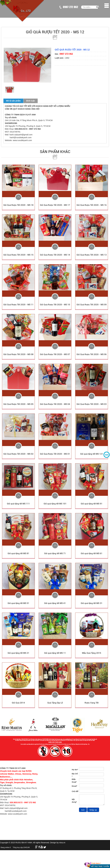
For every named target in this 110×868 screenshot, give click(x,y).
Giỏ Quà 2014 (18, 703)
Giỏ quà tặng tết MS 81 (18, 553)
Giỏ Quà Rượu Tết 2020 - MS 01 (55, 454)
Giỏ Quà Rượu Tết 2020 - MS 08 (18, 354)
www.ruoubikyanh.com (22, 140)
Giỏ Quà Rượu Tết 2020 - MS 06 (92, 354)
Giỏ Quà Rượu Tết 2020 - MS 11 (18, 305)
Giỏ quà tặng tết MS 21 (18, 653)
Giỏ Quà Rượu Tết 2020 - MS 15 (18, 255)
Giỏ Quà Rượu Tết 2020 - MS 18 (18, 205)
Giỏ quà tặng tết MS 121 (92, 454)
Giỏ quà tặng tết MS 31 (92, 603)
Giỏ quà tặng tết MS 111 (18, 504)
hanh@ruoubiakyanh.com (21, 137)
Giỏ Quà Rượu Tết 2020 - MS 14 (55, 255)
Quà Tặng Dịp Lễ (55, 703)
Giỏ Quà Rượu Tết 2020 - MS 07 (55, 354)
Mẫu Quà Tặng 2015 (92, 653)
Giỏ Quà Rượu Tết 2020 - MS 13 (92, 255)
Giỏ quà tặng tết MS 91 (92, 504)
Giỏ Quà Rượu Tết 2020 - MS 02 (18, 454)
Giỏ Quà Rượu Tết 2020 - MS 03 (92, 404)
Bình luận (31, 101)
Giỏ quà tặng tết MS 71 (55, 553)
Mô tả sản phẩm (13, 101)
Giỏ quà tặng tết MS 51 (18, 603)
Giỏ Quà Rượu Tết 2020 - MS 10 (55, 305)
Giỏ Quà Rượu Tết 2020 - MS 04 (55, 404)
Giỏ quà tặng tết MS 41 (55, 603)
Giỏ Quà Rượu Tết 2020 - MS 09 (92, 305)
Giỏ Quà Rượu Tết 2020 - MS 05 (18, 404)
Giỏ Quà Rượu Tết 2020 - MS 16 (92, 205)
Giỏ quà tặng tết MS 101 (55, 504)
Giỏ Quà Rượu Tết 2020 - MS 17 (55, 205)
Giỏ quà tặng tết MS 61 (92, 553)
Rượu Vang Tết (92, 703)
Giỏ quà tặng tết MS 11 (55, 653)
